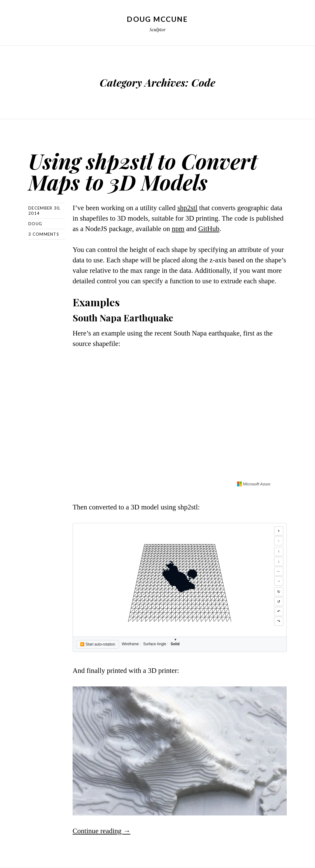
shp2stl (187, 208)
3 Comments (44, 234)
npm (178, 229)
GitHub (209, 229)
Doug (35, 224)
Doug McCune (157, 19)
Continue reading (102, 831)
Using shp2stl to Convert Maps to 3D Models (143, 171)
